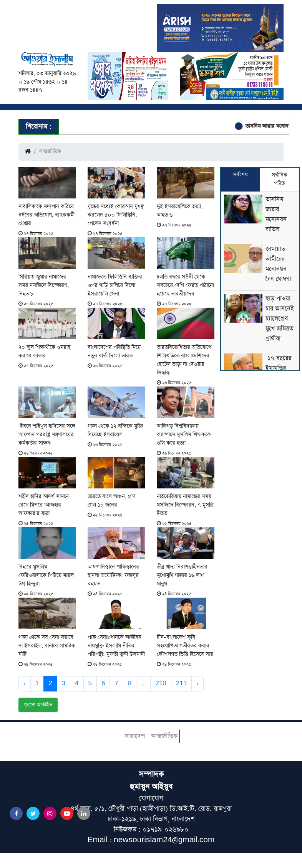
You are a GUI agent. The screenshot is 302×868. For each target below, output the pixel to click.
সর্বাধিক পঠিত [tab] (280, 179)
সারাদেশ (135, 736)
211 (181, 683)
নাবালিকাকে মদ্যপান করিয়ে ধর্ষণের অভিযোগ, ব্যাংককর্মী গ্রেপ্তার (46, 215)
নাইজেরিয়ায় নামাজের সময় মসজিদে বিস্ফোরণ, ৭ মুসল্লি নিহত (185, 505)
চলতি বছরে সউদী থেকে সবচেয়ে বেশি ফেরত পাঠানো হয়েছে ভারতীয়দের (185, 285)
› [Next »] (197, 683)
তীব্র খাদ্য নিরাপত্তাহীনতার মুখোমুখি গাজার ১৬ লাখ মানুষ (182, 575)
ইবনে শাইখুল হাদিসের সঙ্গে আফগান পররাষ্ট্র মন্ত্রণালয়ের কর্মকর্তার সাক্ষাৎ (47, 435)
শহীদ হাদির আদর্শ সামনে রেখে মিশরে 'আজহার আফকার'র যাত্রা (44, 505)
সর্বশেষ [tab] (240, 175)
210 (161, 683)
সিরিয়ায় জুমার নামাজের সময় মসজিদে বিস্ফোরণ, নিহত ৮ (44, 285)
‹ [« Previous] (25, 683)
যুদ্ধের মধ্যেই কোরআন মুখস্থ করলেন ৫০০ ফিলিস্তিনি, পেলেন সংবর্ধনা (116, 215)
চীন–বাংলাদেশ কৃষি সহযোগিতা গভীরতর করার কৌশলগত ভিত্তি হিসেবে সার (185, 646)
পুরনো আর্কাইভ (38, 705)
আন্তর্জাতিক (164, 736)
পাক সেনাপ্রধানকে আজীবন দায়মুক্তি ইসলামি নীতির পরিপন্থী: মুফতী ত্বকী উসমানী (116, 646)
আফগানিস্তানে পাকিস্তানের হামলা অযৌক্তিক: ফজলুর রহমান (113, 575)
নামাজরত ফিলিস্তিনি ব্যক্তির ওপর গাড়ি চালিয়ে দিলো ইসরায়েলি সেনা (115, 285)
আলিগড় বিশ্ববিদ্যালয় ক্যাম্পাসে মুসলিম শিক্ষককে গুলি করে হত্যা (184, 435)
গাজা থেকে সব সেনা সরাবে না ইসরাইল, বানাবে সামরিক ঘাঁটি (47, 646)
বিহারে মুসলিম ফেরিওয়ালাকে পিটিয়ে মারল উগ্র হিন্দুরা (46, 575)
